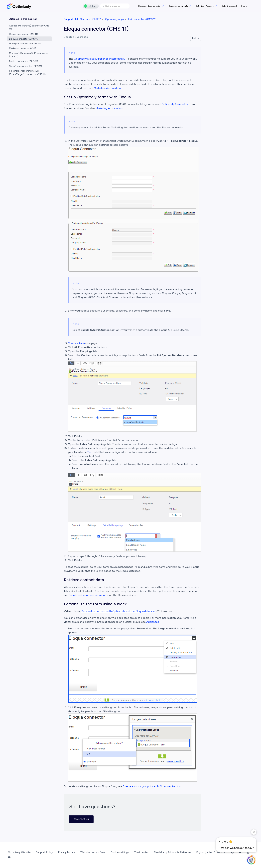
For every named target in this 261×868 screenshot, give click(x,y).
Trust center (141, 852)
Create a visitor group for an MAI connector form (152, 786)
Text (90, 452)
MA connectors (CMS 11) (142, 19)
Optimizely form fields (175, 104)
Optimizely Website (19, 852)
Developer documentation (150, 6)
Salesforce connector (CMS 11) (26, 66)
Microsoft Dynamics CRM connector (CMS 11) (29, 55)
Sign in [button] (244, 6)
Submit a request (229, 6)
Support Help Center (76, 19)
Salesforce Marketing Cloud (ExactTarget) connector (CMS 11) (27, 73)
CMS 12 (97, 19)
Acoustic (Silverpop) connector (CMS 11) (29, 27)
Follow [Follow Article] (196, 38)
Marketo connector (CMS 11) (24, 48)
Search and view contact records (89, 595)
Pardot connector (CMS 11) (24, 61)
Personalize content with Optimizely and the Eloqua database (118, 611)
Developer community (178, 6)
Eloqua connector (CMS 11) (24, 39)
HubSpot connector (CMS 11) (25, 44)
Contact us (81, 819)
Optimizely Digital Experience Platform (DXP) (101, 59)
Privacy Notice (67, 852)
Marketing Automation (107, 88)
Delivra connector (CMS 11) (23, 34)
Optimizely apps (115, 19)
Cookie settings (120, 852)
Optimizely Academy (205, 6)
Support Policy (44, 852)
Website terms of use (93, 852)
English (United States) (211, 852)
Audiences (153, 622)
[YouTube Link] (9, 858)
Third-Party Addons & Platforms (172, 852)
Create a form (76, 343)
